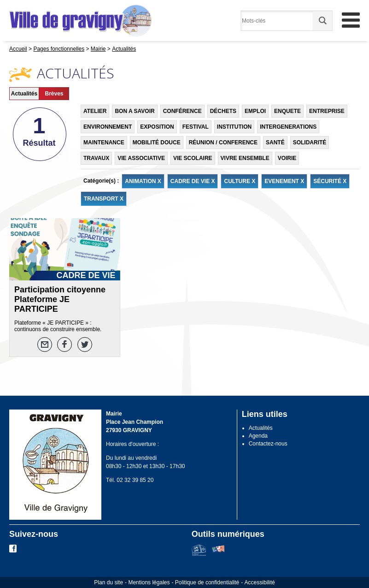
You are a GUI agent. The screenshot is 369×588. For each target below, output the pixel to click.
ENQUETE (287, 111)
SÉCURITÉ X (330, 181)
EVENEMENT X (284, 181)
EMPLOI (255, 111)
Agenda (258, 436)
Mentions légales (149, 582)
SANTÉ (275, 143)
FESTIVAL (196, 127)
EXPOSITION (157, 127)
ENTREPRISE (327, 111)
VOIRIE (287, 158)
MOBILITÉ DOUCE (157, 143)
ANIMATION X (143, 181)
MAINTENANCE (104, 143)
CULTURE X (240, 181)
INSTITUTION (234, 127)
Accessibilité (260, 582)
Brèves (54, 94)
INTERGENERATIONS (288, 127)
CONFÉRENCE (182, 111)
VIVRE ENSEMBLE (245, 158)
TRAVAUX (96, 158)
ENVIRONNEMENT (108, 127)
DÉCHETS (223, 111)
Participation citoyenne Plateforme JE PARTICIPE (60, 299)
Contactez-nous (268, 444)
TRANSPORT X (104, 199)
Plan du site (108, 582)
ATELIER (95, 111)
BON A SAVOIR (135, 111)
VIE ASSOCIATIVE (141, 158)
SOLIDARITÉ (310, 143)
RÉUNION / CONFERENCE (223, 143)
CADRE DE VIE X (193, 181)
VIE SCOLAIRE (193, 158)
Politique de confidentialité (207, 582)
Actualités (24, 94)
